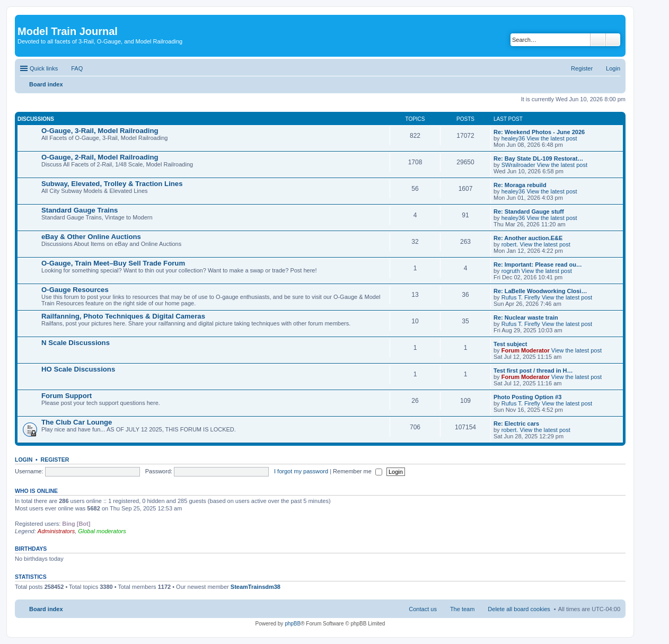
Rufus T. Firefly (521, 297)
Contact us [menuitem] (423, 609)
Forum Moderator (526, 350)
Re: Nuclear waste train (526, 317)
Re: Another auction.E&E (528, 238)
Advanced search (613, 40)
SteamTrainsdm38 (256, 587)
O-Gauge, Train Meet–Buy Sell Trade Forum (113, 263)
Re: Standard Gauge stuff (529, 211)
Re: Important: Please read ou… (538, 264)
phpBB (293, 624)
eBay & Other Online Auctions (91, 237)
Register (55, 460)
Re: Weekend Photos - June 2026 (539, 132)
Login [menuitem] (613, 68)
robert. (510, 244)
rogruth (511, 271)
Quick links (44, 68)
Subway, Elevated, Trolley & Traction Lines (112, 184)
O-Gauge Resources (75, 290)
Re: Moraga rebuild (520, 185)
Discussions (36, 119)
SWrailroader (518, 165)
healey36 (513, 138)
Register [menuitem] (582, 68)
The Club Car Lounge (77, 422)
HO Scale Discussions (78, 369)
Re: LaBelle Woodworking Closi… (540, 291)
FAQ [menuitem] (77, 68)
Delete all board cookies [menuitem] (519, 609)
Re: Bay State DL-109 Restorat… (538, 158)
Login (24, 460)
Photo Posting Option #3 (527, 397)
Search (598, 40)
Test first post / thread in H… (533, 370)
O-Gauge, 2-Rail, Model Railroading (100, 157)
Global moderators (102, 531)
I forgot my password (301, 471)
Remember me (358, 471)
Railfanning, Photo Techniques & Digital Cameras (123, 316)
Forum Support (67, 396)
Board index (46, 609)
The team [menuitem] (462, 609)
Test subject (510, 344)
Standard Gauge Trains (80, 210)
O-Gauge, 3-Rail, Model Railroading (100, 131)
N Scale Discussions (76, 343)
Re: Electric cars (516, 424)
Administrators (56, 531)
